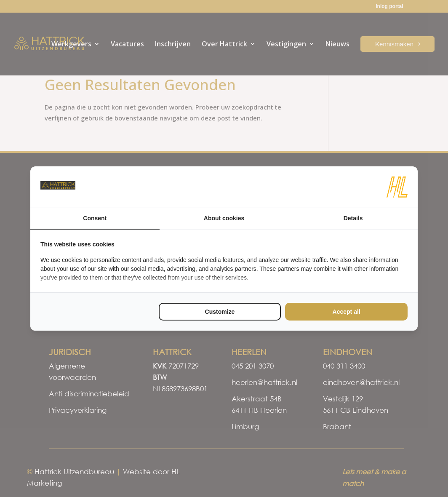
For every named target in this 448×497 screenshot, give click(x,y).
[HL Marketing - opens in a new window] (397, 187)
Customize (220, 312)
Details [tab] (353, 218)
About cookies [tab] (224, 218)
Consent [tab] (95, 218)
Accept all (347, 312)
